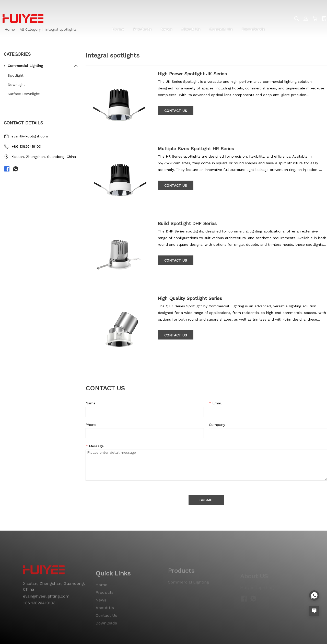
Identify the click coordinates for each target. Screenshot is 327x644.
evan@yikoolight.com (30, 136)
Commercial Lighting (25, 66)
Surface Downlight (24, 94)
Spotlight (16, 75)
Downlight (16, 85)
